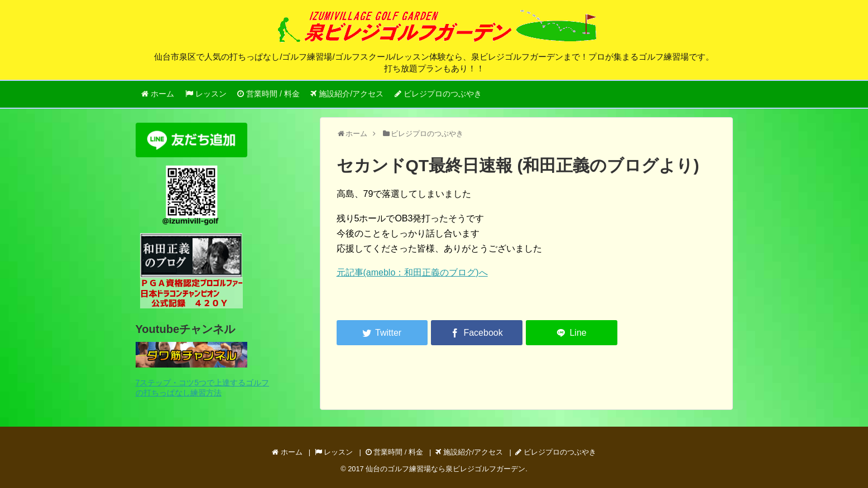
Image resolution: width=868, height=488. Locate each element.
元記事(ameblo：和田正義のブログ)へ (412, 272)
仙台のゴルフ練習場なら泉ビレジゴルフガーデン (445, 469)
